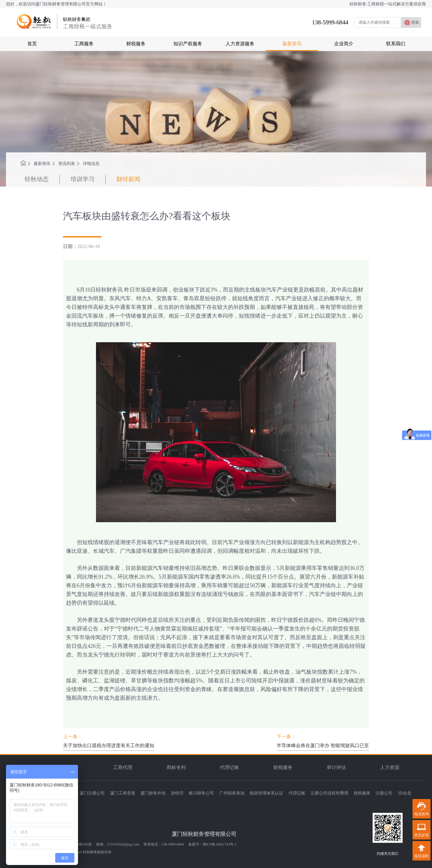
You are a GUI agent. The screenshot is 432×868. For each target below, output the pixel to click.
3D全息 (405, 793)
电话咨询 (421, 814)
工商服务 (84, 44)
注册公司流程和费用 (329, 793)
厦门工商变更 (123, 793)
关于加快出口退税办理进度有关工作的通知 (109, 745)
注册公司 (384, 793)
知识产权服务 (188, 44)
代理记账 (229, 767)
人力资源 (390, 767)
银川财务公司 (201, 793)
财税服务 (136, 44)
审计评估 (336, 767)
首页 (32, 44)
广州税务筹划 (232, 793)
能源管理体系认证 (266, 793)
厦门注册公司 (92, 793)
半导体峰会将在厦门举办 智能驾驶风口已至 (323, 745)
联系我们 (396, 44)
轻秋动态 (37, 179)
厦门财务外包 (153, 793)
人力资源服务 (240, 44)
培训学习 (82, 179)
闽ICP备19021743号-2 (220, 844)
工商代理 (123, 767)
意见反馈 (421, 835)
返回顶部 (421, 856)
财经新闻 (128, 179)
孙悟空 (177, 793)
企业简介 (344, 44)
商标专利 (176, 767)
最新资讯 (292, 44)
